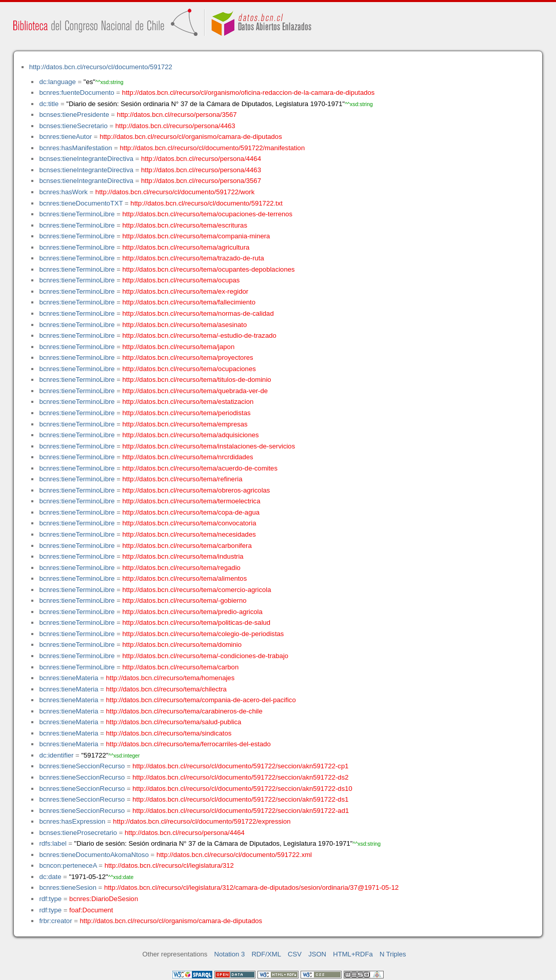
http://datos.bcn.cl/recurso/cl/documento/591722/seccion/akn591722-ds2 (240, 777)
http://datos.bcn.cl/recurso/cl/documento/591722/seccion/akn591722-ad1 (241, 811)
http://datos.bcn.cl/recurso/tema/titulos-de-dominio (197, 380)
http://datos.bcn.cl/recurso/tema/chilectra (166, 689)
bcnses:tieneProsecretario (78, 833)
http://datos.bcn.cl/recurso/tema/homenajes (171, 678)
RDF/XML (266, 954)
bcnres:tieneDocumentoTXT (81, 203)
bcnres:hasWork (63, 192)
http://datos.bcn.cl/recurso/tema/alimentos (185, 578)
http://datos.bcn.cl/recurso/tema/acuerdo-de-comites (200, 468)
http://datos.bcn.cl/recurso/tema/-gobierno (185, 600)
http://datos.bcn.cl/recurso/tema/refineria (183, 479)
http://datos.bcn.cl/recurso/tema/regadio (182, 568)
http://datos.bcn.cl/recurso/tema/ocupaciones (189, 369)
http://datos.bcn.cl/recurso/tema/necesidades (189, 534)
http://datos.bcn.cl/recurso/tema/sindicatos (169, 733)
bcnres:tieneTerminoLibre (77, 214)
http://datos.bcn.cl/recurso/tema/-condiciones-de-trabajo (206, 656)
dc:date (50, 877)
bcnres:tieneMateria (68, 678)
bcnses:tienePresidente (74, 115)
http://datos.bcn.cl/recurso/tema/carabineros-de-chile (184, 711)
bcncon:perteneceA (68, 865)
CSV (295, 954)
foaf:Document (91, 910)
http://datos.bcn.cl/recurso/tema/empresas (185, 424)
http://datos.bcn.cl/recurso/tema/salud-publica (174, 722)
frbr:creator (55, 921)
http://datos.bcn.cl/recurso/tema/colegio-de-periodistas (203, 634)
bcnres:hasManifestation (75, 148)
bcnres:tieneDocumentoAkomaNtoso (94, 855)
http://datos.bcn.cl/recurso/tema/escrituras (185, 225)
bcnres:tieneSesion (68, 887)
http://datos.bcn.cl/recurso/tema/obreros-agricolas (196, 490)
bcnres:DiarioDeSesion (104, 899)
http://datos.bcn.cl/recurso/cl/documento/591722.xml (234, 855)
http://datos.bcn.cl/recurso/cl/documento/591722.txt (206, 203)
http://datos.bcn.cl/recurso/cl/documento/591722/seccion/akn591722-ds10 (242, 789)
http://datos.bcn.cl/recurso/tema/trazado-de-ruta (193, 258)
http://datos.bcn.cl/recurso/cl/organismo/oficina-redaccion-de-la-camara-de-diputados (249, 93)
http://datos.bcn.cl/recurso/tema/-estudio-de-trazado (200, 335)
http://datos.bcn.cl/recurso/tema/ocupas (181, 280)
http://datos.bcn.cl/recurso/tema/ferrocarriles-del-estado (188, 744)
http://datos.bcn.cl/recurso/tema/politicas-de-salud (197, 622)
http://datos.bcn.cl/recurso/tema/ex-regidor (186, 291)
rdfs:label (53, 843)
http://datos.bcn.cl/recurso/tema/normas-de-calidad (198, 313)
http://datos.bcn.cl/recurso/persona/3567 (177, 115)
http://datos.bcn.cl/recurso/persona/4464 (201, 159)
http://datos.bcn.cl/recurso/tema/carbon (181, 667)
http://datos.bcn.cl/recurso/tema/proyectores (188, 358)
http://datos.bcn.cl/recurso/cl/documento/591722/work (175, 192)
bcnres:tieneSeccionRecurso (82, 766)
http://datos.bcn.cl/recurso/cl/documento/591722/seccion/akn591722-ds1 (240, 799)
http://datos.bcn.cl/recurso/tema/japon (179, 347)
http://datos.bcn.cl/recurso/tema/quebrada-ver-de (195, 391)
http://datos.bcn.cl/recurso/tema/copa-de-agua (191, 512)
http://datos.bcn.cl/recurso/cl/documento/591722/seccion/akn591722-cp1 (240, 766)
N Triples (393, 954)
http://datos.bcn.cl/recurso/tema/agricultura (186, 247)
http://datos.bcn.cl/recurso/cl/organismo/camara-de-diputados (191, 137)
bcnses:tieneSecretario (73, 126)
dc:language (57, 82)
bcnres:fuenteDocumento (76, 93)
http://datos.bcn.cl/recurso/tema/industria (183, 556)
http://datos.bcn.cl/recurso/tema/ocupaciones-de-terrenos (208, 214)
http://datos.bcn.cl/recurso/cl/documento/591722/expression (202, 821)
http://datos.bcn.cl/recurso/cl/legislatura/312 (169, 865)
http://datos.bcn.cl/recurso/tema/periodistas (187, 413)
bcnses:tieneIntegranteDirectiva (86, 159)
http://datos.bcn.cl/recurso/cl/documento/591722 (101, 67)
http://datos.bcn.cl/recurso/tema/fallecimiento (189, 302)
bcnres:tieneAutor (65, 137)
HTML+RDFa (353, 954)
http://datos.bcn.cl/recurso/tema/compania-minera (196, 236)
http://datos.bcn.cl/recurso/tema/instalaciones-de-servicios (209, 446)
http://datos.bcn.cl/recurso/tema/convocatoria (190, 523)
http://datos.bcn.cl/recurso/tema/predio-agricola (193, 612)
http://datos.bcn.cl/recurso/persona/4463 (175, 126)
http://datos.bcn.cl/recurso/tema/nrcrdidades (188, 457)
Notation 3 (230, 954)
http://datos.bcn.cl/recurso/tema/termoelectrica (192, 501)
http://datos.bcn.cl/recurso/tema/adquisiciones (191, 435)
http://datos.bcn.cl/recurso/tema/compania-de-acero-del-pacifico (201, 700)
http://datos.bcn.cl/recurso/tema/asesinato (185, 325)
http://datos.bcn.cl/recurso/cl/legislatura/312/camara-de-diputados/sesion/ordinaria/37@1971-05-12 (251, 887)
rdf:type (50, 899)
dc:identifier (56, 755)
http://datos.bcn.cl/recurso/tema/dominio (182, 645)
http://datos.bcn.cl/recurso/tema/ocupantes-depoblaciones (209, 269)
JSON (317, 954)
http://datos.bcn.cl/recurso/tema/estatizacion (188, 402)
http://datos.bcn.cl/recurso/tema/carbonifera (187, 546)
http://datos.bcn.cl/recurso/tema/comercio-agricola (197, 590)
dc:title (49, 104)
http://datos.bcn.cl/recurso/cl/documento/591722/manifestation (212, 148)
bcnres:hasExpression (72, 821)
